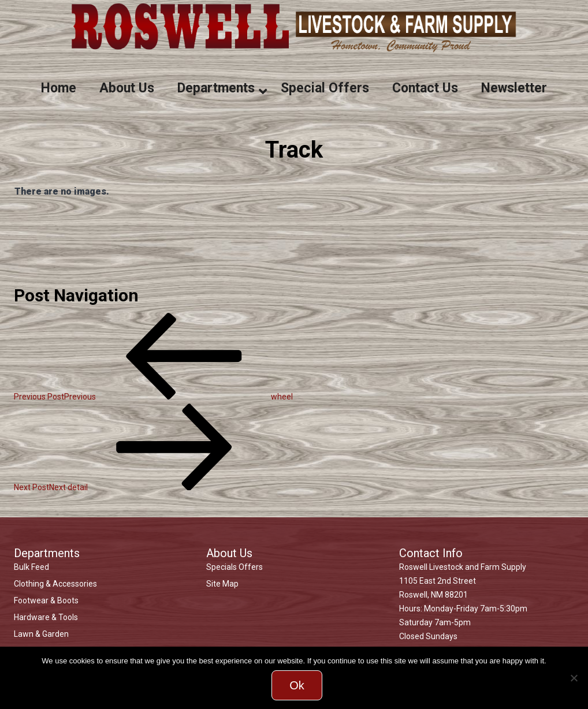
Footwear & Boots (46, 600)
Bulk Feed (31, 567)
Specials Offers (235, 567)
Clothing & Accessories (55, 584)
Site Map (222, 584)
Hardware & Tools (46, 617)
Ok (297, 685)
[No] (574, 678)
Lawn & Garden (41, 634)
